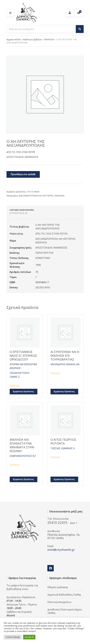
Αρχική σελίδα (14, 39)
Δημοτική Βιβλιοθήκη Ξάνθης (64, 595)
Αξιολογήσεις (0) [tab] (18, 213)
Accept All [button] (29, 637)
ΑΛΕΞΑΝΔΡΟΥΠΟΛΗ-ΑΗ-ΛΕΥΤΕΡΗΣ (36, 196)
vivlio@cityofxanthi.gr (61, 550)
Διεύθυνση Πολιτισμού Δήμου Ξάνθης (65, 611)
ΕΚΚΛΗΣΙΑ (49, 39)
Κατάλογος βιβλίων (32, 39)
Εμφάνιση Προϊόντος (24, 392)
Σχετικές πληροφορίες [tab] (22, 210)
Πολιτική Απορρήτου (59, 602)
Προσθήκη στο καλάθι (23, 174)
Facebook (51, 568)
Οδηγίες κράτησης (58, 587)
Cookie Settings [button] (13, 637)
